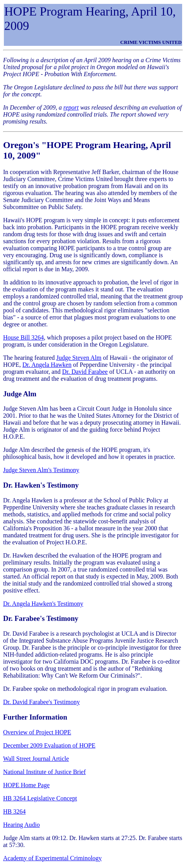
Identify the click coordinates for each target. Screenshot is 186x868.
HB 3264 (14, 811)
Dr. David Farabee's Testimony (41, 702)
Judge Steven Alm (79, 358)
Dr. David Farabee (85, 372)
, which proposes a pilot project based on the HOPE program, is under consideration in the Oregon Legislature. (88, 341)
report (71, 107)
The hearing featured (30, 358)
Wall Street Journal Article (36, 759)
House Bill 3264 (23, 337)
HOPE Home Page (26, 785)
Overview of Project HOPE (37, 732)
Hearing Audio (22, 825)
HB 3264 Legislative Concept (40, 798)
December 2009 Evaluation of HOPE (49, 745)
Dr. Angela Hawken (47, 365)
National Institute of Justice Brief (44, 772)
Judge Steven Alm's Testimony (41, 470)
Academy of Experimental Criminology (53, 858)
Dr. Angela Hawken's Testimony (43, 604)
